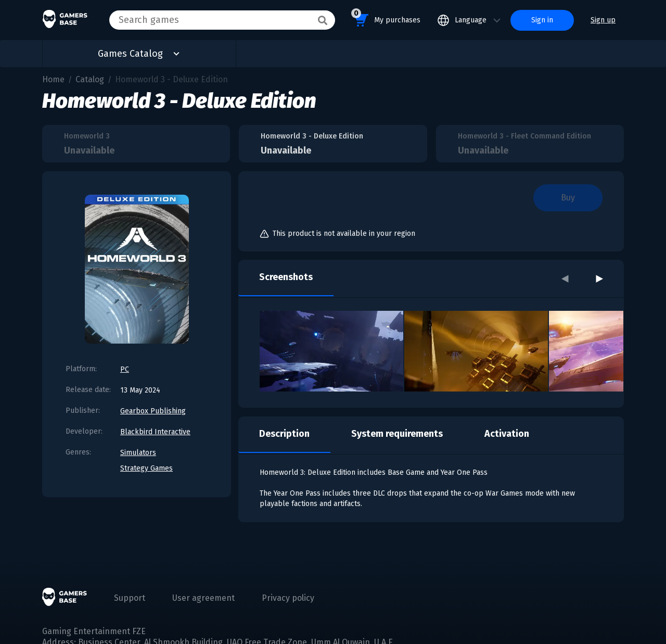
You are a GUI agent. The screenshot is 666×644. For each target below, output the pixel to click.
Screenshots (286, 277)
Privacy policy (288, 598)
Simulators (138, 453)
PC (125, 369)
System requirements (397, 434)
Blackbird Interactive (155, 432)
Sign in (542, 20)
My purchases (386, 18)
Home (53, 79)
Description (284, 434)
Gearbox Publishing (153, 411)
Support (130, 598)
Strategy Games (146, 468)
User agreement (203, 598)
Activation (507, 434)
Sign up (603, 20)
